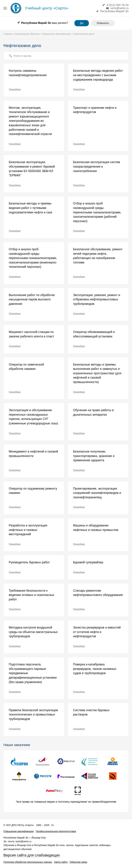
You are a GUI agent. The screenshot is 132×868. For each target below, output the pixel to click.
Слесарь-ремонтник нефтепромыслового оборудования (98, 593)
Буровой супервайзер (88, 562)
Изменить (103, 23)
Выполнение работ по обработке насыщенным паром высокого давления (32, 299)
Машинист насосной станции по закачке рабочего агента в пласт (31, 334)
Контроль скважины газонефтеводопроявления (28, 73)
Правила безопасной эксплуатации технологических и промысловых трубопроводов (33, 715)
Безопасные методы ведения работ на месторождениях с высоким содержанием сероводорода (98, 75)
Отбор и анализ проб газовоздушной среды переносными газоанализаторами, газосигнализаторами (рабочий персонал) (97, 212)
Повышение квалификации (19, 831)
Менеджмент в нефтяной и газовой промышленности (33, 454)
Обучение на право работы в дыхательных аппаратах (93, 412)
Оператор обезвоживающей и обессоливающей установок (94, 334)
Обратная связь (78, 862)
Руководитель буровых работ (29, 562)
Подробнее (15, 89)
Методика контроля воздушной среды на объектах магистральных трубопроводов (33, 632)
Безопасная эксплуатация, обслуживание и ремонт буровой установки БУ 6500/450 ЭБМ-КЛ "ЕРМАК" (32, 169)
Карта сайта (61, 862)
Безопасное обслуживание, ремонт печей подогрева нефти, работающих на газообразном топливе (98, 256)
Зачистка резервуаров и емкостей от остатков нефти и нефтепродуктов (97, 632)
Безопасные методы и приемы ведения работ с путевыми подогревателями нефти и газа (30, 208)
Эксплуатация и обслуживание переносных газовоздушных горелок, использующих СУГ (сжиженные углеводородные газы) (33, 417)
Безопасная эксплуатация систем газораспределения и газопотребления (97, 166)
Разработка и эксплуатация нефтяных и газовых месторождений (28, 530)
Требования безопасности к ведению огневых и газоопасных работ (32, 595)
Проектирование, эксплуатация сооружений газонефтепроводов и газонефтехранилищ (97, 493)
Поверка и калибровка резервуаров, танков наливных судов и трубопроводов (95, 669)
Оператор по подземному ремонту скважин (33, 491)
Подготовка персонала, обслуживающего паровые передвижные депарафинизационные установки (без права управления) (33, 673)
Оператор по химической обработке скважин (26, 367)
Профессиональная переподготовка (56, 831)
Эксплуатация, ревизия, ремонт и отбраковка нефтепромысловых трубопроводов (97, 299)
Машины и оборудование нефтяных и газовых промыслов (96, 528)
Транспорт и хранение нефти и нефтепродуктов (95, 110)
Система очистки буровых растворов (91, 712)
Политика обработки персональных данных (28, 862)
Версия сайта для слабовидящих (32, 855)
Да (82, 23)
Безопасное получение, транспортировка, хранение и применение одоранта (94, 456)
